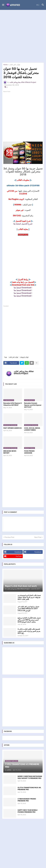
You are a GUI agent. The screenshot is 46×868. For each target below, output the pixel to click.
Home (5, 65)
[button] (3, 5)
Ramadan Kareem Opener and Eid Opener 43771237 (33, 405)
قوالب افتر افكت (15, 65)
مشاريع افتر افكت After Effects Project (24, 372)
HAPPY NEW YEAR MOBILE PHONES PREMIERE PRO (28, 811)
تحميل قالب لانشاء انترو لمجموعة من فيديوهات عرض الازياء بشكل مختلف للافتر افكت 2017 (29, 597)
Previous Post (9, 537)
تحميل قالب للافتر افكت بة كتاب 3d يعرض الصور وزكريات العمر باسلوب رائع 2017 (29, 631)
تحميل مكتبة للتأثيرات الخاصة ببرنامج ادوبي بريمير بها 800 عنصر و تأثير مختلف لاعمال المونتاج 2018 (29, 620)
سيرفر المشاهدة (23, 235)
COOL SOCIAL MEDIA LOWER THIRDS (32, 429)
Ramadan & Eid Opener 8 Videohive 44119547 (12, 404)
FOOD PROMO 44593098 (29, 452)
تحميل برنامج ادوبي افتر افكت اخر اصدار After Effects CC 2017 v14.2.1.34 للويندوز (28, 609)
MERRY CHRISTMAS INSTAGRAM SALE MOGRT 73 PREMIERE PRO (30, 777)
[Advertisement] (23, 36)
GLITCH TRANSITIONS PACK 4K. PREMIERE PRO (29, 788)
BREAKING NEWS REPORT (10, 452)
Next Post (38, 537)
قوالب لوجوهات (24, 357)
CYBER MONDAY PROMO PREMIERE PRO (27, 800)
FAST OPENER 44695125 (13, 428)
